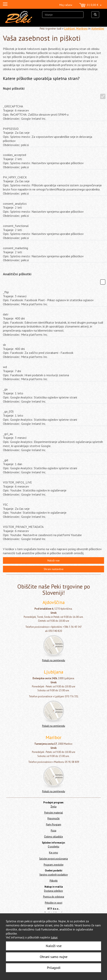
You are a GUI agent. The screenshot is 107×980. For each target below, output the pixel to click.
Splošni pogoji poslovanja (53, 859)
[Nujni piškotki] (103, 96)
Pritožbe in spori (54, 903)
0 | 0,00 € (90, 5)
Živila (53, 807)
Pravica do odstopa (54, 897)
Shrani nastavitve (54, 569)
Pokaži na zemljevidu (54, 660)
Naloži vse (53, 560)
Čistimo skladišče (53, 837)
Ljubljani (70, 29)
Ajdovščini (98, 29)
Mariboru (82, 29)
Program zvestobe (54, 865)
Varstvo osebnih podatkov (54, 875)
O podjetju (53, 847)
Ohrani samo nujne (54, 957)
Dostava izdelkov (53, 891)
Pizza (53, 831)
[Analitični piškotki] (103, 282)
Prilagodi (54, 968)
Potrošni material (54, 813)
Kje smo (53, 853)
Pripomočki (53, 818)
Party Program (54, 825)
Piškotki (54, 881)
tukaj (54, 937)
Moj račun (66, 5)
